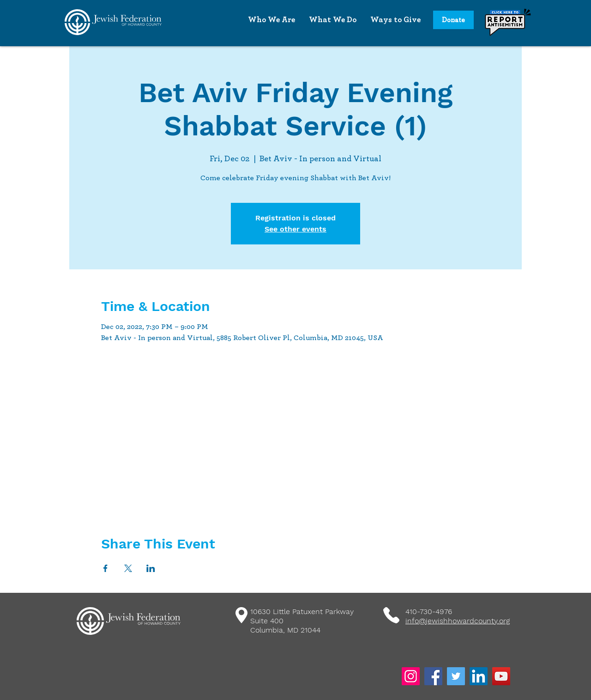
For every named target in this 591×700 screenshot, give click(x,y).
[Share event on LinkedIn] (151, 568)
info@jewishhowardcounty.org (458, 621)
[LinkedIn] (479, 676)
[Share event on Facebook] (106, 568)
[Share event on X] (128, 568)
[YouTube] (501, 676)
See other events (295, 229)
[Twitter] (456, 676)
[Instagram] (411, 676)
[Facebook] (433, 676)
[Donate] (453, 20)
